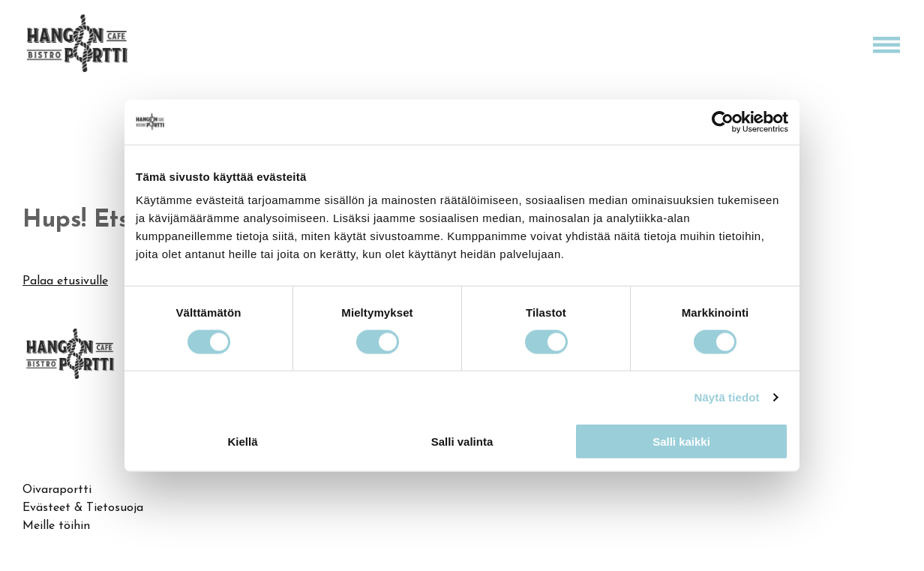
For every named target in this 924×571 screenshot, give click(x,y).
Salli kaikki (681, 442)
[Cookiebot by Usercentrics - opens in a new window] (723, 122)
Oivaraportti (57, 490)
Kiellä (242, 442)
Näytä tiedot (727, 397)
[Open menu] (886, 45)
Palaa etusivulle (65, 281)
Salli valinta (462, 442)
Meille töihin (56, 526)
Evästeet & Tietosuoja (83, 508)
